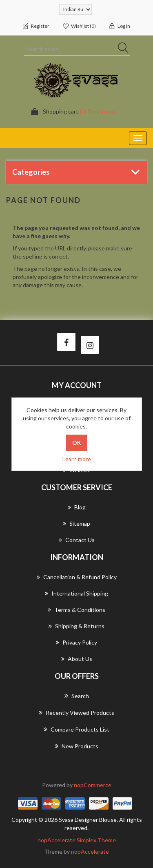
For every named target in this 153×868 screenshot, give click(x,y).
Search (77, 696)
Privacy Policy (76, 642)
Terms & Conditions (76, 610)
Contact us (77, 540)
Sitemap (76, 523)
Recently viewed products (76, 712)
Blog (77, 507)
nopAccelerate (90, 851)
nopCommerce (93, 785)
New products (76, 746)
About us (77, 659)
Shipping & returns (76, 626)
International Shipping (76, 593)
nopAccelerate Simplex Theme (77, 840)
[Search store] (77, 49)
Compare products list (76, 729)
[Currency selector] (75, 9)
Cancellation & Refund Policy (77, 577)
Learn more (77, 459)
